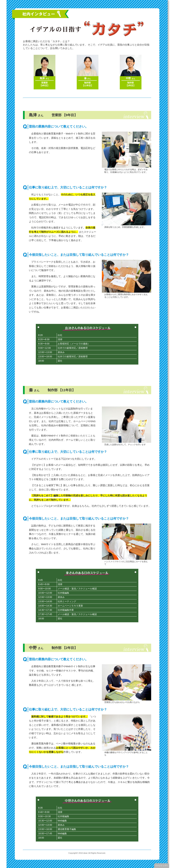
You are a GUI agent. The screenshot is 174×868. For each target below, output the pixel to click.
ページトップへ (162, 866)
